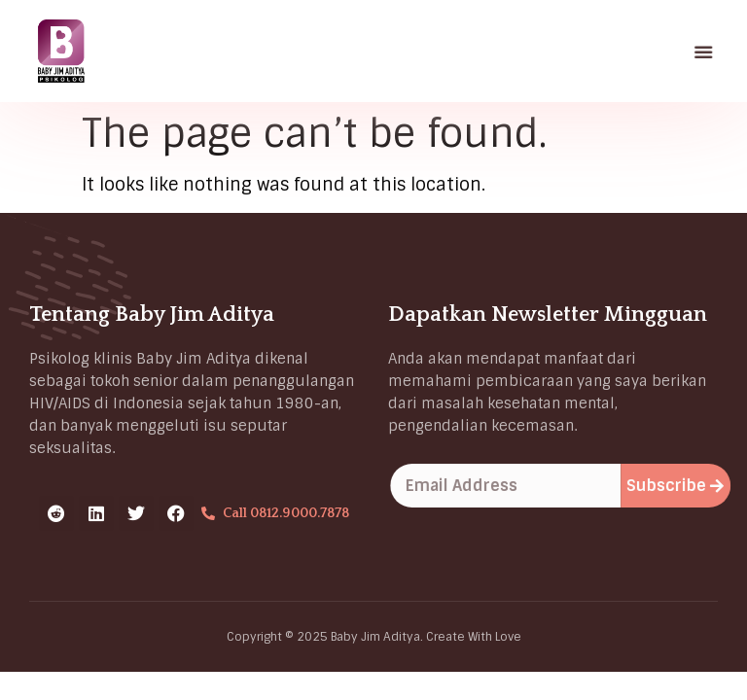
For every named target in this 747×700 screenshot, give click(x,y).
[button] (704, 52)
